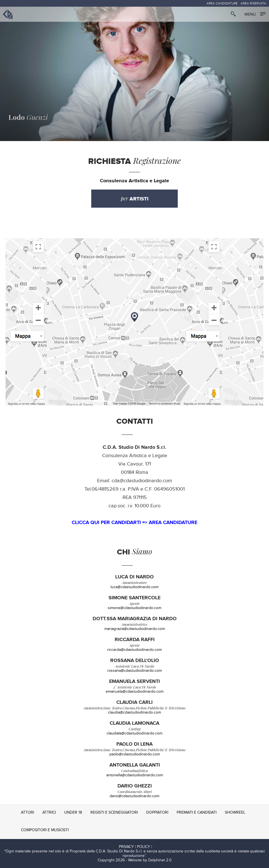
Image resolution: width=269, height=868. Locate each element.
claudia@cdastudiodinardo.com (134, 712)
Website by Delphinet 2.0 (150, 860)
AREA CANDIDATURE (222, 3)
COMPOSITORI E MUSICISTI (45, 830)
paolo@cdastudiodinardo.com (135, 754)
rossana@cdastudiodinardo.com (134, 671)
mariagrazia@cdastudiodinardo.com (135, 629)
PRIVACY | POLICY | (135, 847)
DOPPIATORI (157, 813)
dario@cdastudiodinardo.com (134, 796)
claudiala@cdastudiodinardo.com (134, 733)
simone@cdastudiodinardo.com (134, 608)
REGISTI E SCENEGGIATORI (114, 813)
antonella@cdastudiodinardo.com (135, 775)
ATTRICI (49, 813)
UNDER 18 (73, 813)
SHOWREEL (235, 813)
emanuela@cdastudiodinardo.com (135, 692)
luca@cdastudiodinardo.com (134, 587)
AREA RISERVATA (253, 3)
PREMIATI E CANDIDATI (197, 813)
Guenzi (28, 117)
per (135, 199)
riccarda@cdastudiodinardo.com (134, 650)
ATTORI (27, 813)
